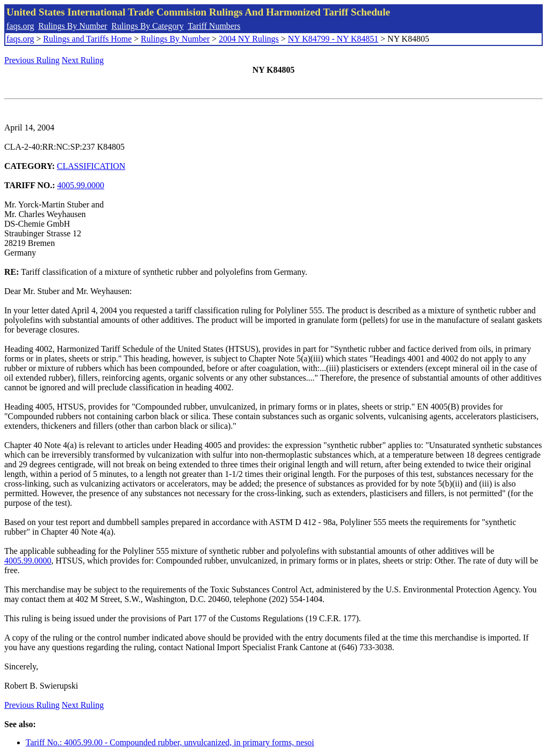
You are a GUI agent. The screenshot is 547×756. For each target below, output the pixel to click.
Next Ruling (83, 60)
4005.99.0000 (81, 185)
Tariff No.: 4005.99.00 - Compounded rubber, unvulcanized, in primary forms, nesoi (170, 742)
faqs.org (20, 26)
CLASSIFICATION (91, 166)
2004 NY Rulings (249, 39)
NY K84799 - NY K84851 (333, 39)
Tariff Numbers (214, 26)
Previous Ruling (32, 60)
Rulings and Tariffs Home (88, 39)
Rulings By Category (148, 26)
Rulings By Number (73, 26)
